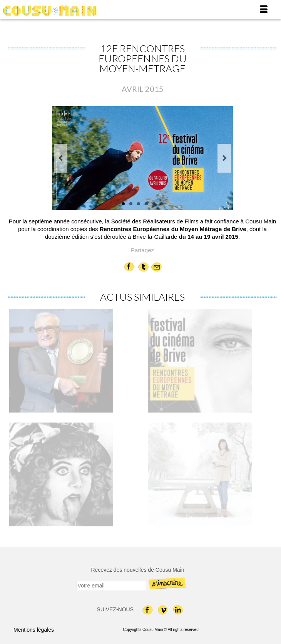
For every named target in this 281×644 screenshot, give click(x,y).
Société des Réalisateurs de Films (155, 221)
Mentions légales (34, 630)
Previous (61, 158)
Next (224, 158)
